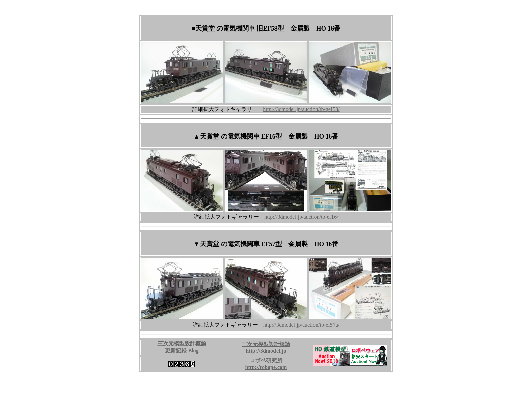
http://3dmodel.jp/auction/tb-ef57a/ (301, 325)
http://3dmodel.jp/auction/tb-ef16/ (301, 217)
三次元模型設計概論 (266, 344)
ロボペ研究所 (266, 360)
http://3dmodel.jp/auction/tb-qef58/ (301, 109)
